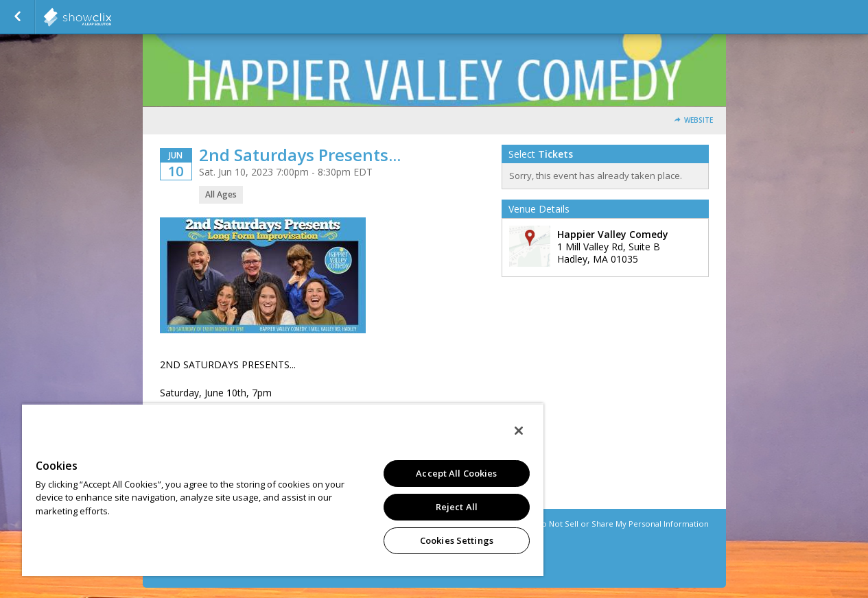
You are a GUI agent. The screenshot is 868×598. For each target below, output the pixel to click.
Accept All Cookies (456, 473)
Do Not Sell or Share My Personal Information (622, 524)
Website (699, 120)
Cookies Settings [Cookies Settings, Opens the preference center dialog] (457, 540)
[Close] (519, 431)
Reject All (457, 507)
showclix (111, 17)
